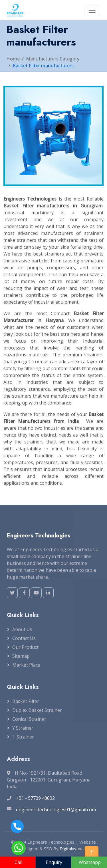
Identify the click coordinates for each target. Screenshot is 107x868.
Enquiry (54, 862)
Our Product (25, 647)
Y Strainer (23, 728)
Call (18, 862)
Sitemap (21, 656)
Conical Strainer (29, 719)
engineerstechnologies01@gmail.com (56, 810)
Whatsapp (90, 862)
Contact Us (24, 638)
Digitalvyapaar (74, 849)
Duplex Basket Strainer (37, 710)
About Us (22, 629)
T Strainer (23, 737)
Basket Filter (26, 701)
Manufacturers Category (53, 59)
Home (13, 59)
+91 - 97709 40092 (35, 798)
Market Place (26, 665)
